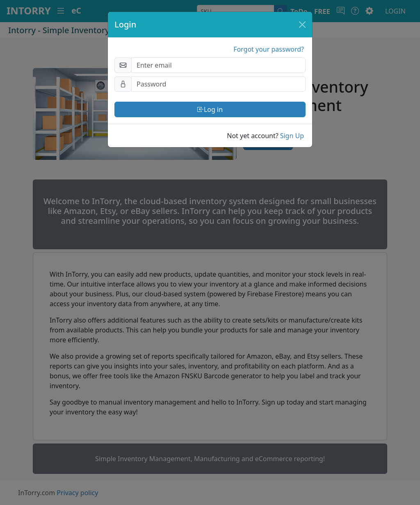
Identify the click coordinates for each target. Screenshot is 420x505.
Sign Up (292, 136)
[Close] (302, 25)
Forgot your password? (269, 49)
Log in (210, 109)
